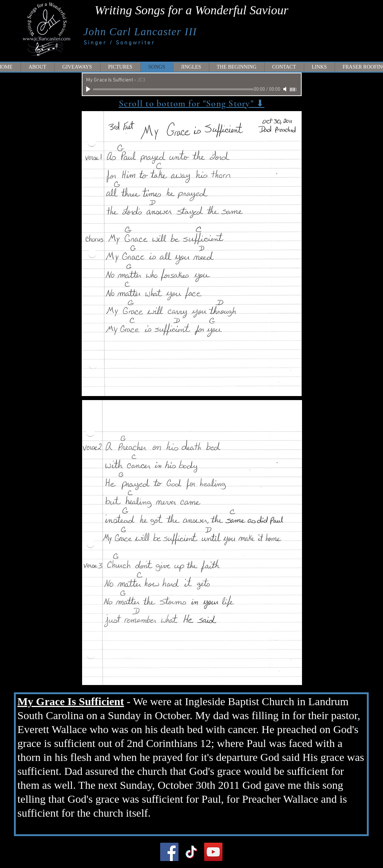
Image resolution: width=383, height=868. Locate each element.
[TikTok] (191, 852)
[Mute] (286, 89)
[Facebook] (169, 852)
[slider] (294, 89)
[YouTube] (213, 852)
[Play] (89, 89)
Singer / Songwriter (119, 43)
